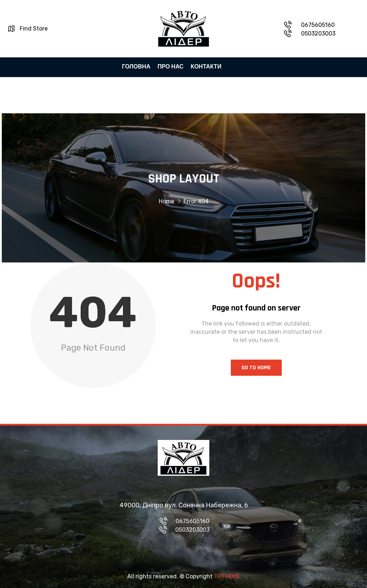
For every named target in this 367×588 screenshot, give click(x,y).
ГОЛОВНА (136, 67)
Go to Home (256, 368)
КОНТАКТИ (206, 67)
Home (166, 203)
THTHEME (227, 576)
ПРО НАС (170, 67)
